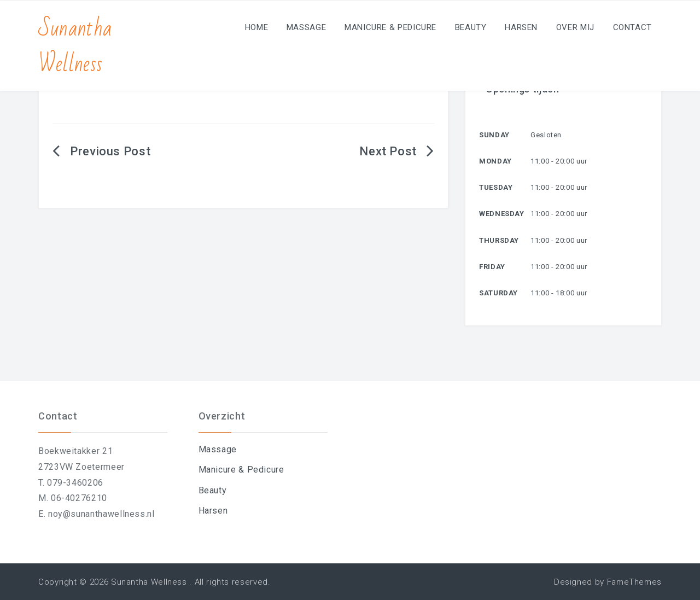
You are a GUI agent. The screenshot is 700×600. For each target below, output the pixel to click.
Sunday (494, 135)
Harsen (521, 27)
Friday (492, 267)
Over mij (575, 27)
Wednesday (502, 214)
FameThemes (634, 582)
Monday (495, 161)
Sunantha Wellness (75, 46)
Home (257, 27)
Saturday (498, 293)
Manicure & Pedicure (390, 27)
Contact (632, 27)
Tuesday (496, 187)
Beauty (471, 27)
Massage (306, 27)
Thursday (499, 240)
